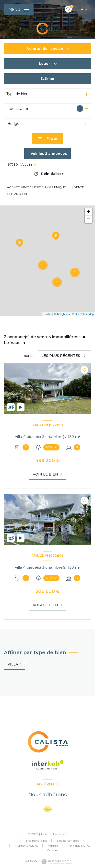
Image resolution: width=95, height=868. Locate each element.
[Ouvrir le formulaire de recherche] (48, 139)
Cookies (53, 850)
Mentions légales (26, 846)
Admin (53, 846)
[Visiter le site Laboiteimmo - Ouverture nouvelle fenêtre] (56, 862)
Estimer (47, 79)
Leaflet (48, 314)
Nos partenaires (68, 841)
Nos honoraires (37, 841)
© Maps (62, 314)
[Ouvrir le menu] (19, 10)
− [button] (89, 219)
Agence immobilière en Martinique (36, 187)
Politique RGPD (79, 846)
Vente (79, 187)
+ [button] (89, 212)
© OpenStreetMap (83, 314)
